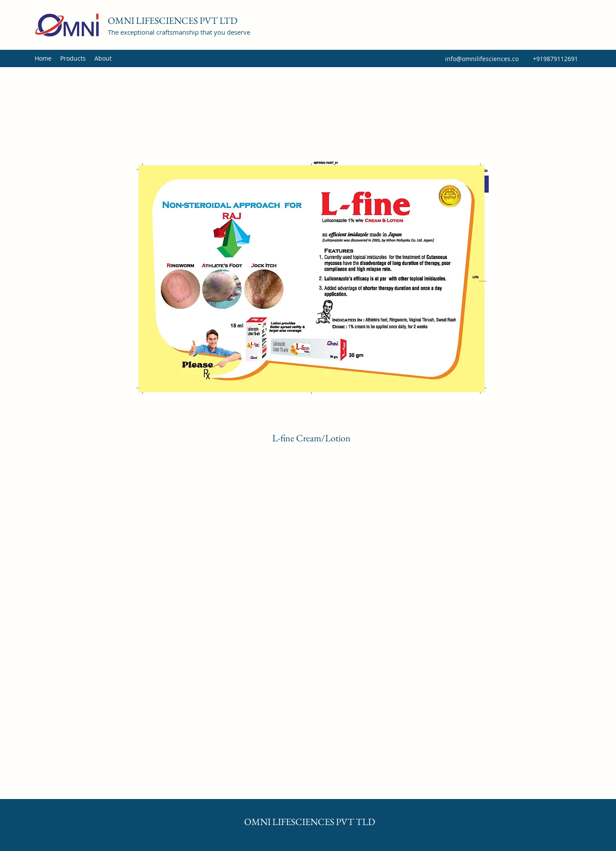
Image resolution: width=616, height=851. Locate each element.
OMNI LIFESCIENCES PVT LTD (173, 21)
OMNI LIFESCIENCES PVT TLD (310, 822)
